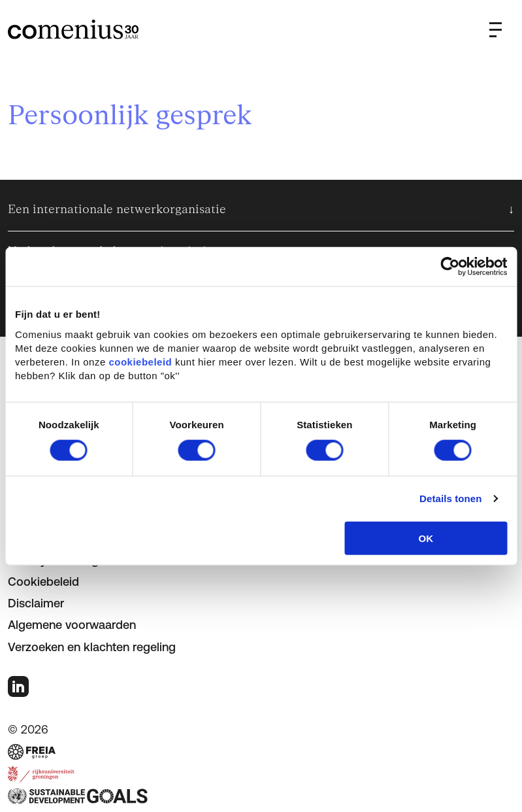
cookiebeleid (140, 361)
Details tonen (450, 499)
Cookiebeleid (43, 582)
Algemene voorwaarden (72, 625)
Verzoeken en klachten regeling (92, 647)
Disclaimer (36, 603)
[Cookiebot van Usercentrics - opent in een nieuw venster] (450, 267)
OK (426, 538)
